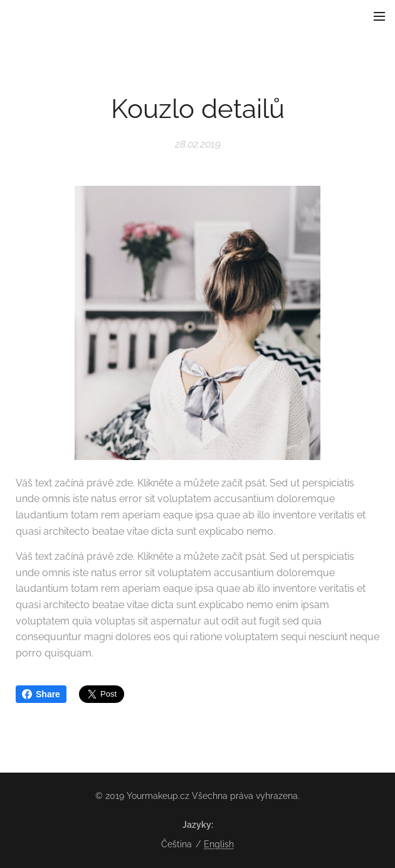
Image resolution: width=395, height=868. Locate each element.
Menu (379, 16)
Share (41, 694)
